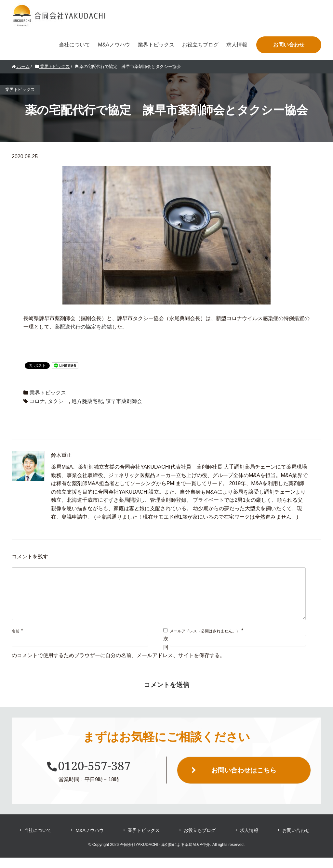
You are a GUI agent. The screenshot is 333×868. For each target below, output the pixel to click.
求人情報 (237, 45)
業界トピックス (156, 45)
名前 (16, 641)
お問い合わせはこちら (244, 781)
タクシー (58, 401)
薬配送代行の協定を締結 (83, 327)
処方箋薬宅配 (87, 401)
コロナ (37, 401)
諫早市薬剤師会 (124, 401)
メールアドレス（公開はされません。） (205, 641)
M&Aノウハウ (114, 45)
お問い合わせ (289, 45)
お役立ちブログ (200, 45)
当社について (74, 45)
